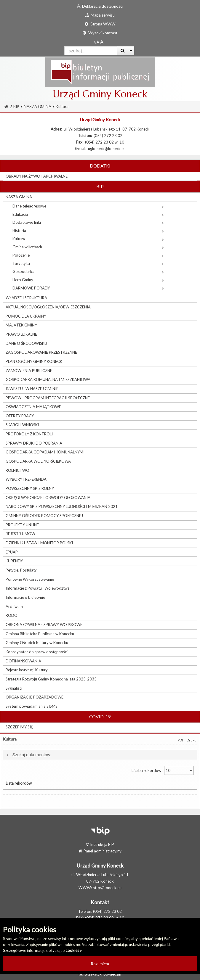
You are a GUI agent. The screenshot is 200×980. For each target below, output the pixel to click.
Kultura (62, 107)
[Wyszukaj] (123, 51)
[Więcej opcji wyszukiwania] (131, 51)
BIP (16, 107)
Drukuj (192, 740)
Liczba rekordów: (163, 770)
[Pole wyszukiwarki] (91, 51)
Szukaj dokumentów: (32, 755)
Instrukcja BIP (100, 844)
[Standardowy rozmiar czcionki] (95, 42)
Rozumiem (100, 964)
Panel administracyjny (100, 851)
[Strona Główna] (6, 107)
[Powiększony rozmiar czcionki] (98, 42)
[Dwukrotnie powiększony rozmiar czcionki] (102, 42)
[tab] (100, 755)
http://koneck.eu (107, 888)
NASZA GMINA (37, 107)
